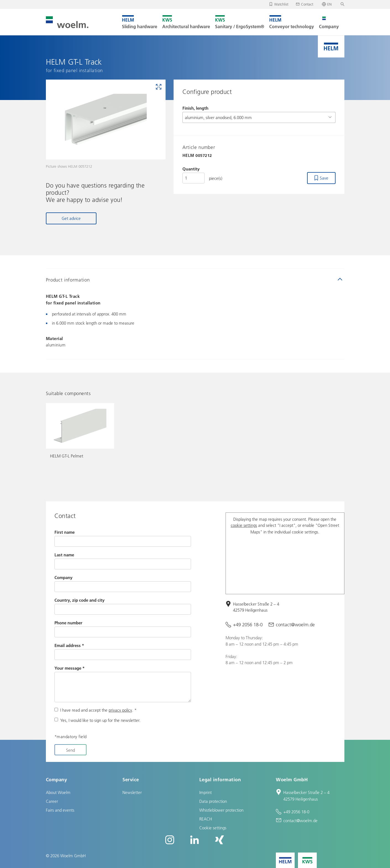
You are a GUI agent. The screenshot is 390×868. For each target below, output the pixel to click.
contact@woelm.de (295, 624)
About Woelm (58, 792)
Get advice (71, 218)
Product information (68, 280)
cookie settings (244, 525)
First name (65, 532)
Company (63, 577)
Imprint (206, 792)
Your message (70, 668)
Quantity (191, 169)
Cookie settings (213, 828)
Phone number (68, 623)
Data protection (213, 801)
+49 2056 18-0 (248, 624)
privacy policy (120, 710)
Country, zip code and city (79, 600)
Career (52, 801)
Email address (69, 645)
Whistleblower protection (221, 810)
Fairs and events (60, 810)
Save (324, 178)
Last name (64, 555)
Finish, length (195, 108)
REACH (206, 819)
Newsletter (132, 792)
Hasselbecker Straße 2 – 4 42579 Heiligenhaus (256, 607)
